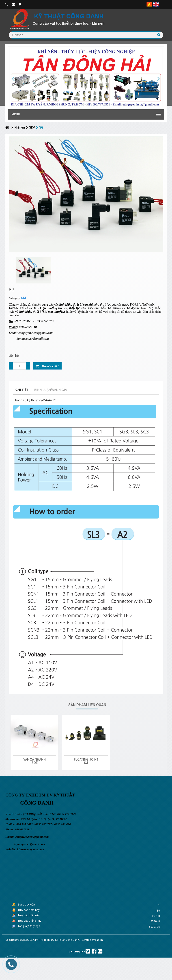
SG (40, 127)
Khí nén (18, 127)
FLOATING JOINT (86, 759)
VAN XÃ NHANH (34, 759)
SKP (30, 127)
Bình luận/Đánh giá (51, 390)
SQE (35, 763)
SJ (86, 763)
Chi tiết (22, 390)
